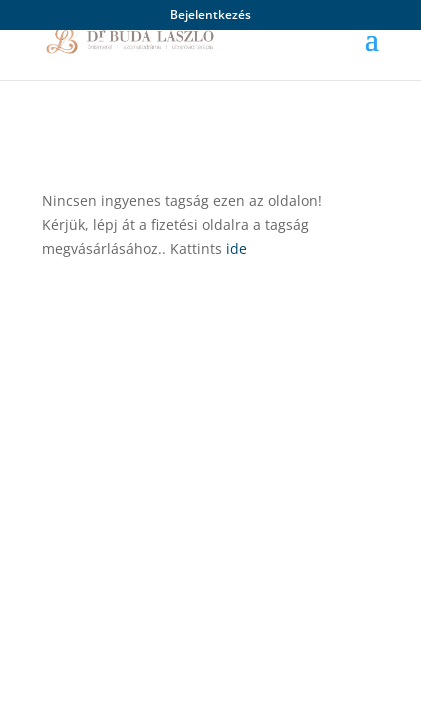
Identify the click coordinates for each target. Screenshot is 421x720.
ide (236, 248)
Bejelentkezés (210, 16)
